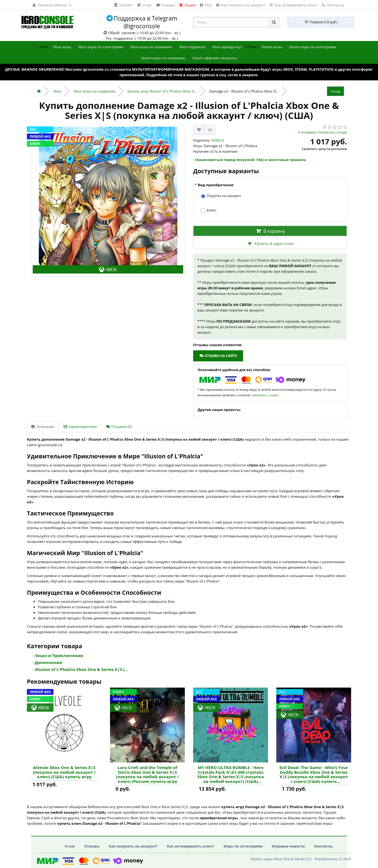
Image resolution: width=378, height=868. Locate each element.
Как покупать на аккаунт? (133, 846)
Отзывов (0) (119, 427)
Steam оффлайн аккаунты (215, 58)
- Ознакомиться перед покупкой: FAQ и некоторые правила (250, 160)
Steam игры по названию (163, 58)
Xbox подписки (192, 47)
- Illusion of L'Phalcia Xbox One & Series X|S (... (80, 669)
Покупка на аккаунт (221, 196)
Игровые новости (288, 846)
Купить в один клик (270, 243)
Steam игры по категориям (313, 47)
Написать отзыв (333, 132)
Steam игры (272, 47)
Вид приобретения (215, 185)
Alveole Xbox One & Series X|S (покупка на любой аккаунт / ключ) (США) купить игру (64, 772)
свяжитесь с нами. (265, 395)
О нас (70, 846)
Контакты (333, 5)
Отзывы (92, 846)
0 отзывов (307, 132)
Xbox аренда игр (227, 47)
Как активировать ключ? (191, 846)
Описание (43, 427)
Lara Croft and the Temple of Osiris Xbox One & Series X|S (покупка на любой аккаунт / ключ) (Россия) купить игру (148, 774)
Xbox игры (62, 47)
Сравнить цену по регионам (325, 149)
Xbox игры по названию (151, 47)
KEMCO (218, 140)
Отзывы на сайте (218, 356)
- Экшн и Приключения (58, 655)
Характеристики (80, 427)
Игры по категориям (243, 846)
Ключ (208, 210)
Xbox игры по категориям (101, 47)
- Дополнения (47, 662)
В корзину (270, 231)
